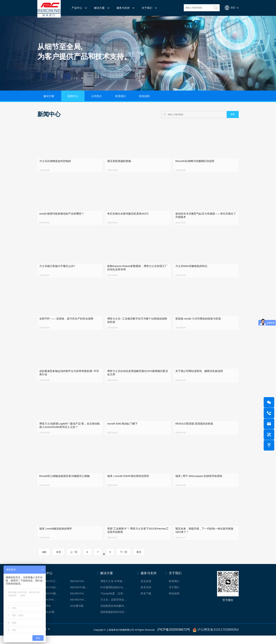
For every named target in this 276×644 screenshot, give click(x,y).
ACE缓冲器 (77, 615)
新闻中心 (73, 96)
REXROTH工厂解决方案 (51, 590)
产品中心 (77, 8)
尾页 (139, 561)
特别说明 (144, 96)
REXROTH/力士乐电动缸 (81, 603)
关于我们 (147, 8)
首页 (59, 561)
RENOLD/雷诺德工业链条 (51, 621)
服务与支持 (123, 8)
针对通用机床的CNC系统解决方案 (115, 597)
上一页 (74, 561)
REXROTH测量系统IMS (51, 603)
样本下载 (146, 603)
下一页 (124, 561)
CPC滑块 (45, 615)
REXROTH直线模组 (81, 597)
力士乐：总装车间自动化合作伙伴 (115, 609)
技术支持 (146, 597)
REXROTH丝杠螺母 (51, 597)
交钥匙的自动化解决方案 (115, 615)
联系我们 (121, 96)
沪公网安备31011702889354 (224, 638)
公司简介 (97, 96)
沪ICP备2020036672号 (190, 638)
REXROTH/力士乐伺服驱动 (81, 609)
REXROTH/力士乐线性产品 (81, 590)
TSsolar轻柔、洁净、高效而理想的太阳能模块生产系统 (115, 603)
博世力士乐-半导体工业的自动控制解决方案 (115, 590)
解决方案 (99, 8)
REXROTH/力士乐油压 (51, 609)
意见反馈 (146, 590)
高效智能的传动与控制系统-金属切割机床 (115, 621)
